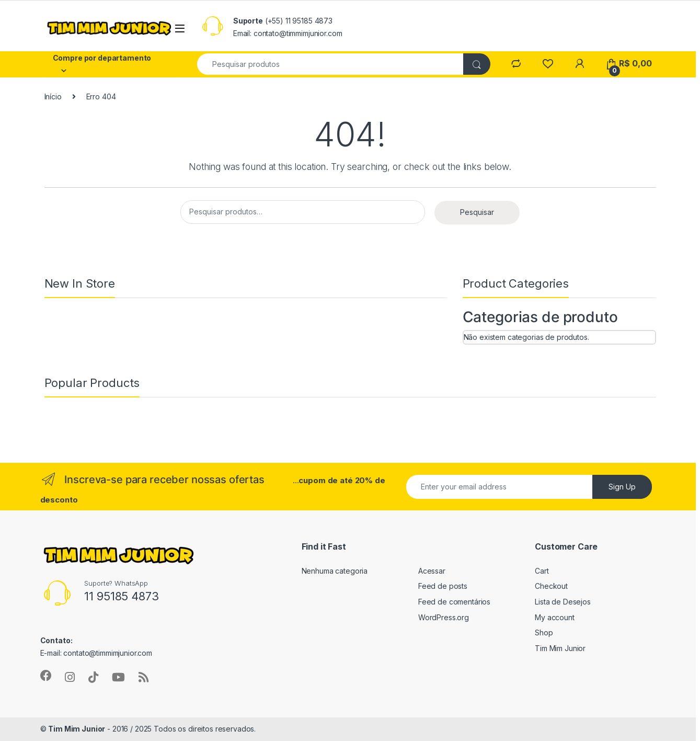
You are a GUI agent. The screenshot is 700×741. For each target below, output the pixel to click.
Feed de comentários (454, 602)
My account (555, 617)
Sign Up (622, 487)
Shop (544, 632)
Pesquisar (477, 212)
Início (53, 96)
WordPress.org (444, 617)
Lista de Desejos (563, 602)
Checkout (551, 586)
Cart (542, 571)
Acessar (432, 571)
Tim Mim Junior (560, 648)
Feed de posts (443, 586)
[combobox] (331, 64)
